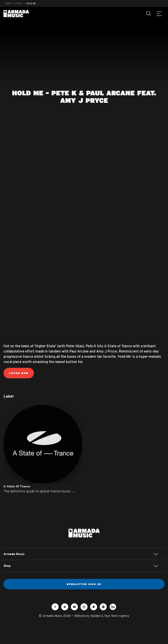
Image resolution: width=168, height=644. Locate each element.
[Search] (149, 14)
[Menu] (159, 14)
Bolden (96, 616)
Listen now (19, 373)
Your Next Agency (117, 616)
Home (8, 3)
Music (19, 3)
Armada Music (16, 14)
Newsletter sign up (84, 584)
